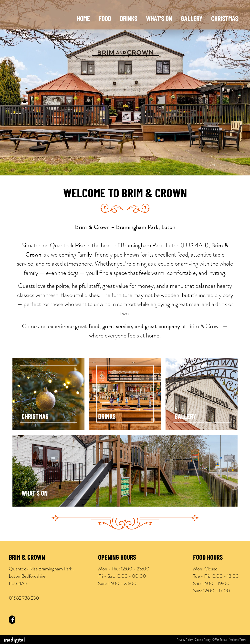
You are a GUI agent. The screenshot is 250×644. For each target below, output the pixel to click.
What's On (159, 19)
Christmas (225, 19)
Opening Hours (117, 558)
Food (105, 19)
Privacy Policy (185, 640)
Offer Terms (219, 640)
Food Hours (208, 558)
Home (83, 19)
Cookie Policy (203, 640)
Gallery (192, 19)
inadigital (14, 640)
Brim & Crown (27, 558)
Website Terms (238, 640)
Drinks (129, 19)
